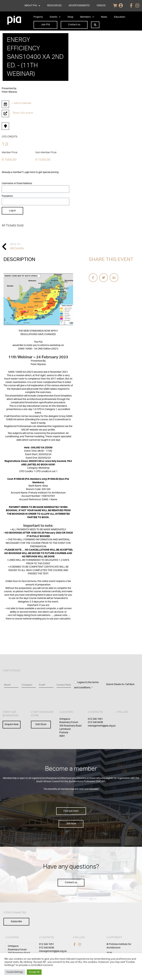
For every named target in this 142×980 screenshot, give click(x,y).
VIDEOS (101, 6)
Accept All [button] (34, 972)
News (104, 17)
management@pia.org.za (102, 726)
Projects (38, 17)
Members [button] (87, 17)
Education (120, 17)
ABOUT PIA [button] (32, 6)
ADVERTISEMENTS (79, 6)
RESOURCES (54, 6)
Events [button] (55, 17)
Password (7, 196)
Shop (70, 17)
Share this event (23, 113)
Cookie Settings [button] (15, 972)
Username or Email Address (17, 183)
